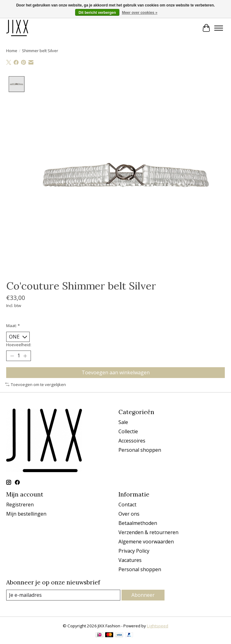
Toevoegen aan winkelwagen (116, 372)
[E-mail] (63, 595)
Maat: (13, 326)
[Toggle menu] (219, 28)
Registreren (20, 505)
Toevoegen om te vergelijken (36, 384)
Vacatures (130, 560)
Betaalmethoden (138, 523)
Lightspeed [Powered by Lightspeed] (158, 626)
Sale (123, 422)
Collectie (128, 431)
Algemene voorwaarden (146, 542)
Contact (127, 505)
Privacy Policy (134, 551)
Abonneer (143, 595)
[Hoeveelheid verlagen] (12, 356)
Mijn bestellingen (26, 514)
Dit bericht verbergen (97, 13)
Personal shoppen (140, 450)
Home (12, 51)
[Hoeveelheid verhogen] (25, 356)
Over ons (129, 514)
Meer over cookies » (140, 13)
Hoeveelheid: (19, 345)
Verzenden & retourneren (148, 532)
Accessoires (132, 441)
